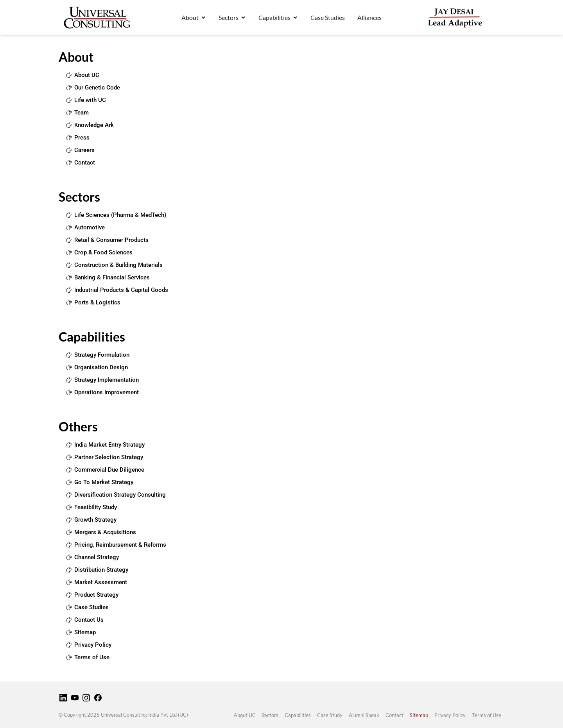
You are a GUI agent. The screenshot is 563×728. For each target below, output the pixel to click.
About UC (244, 715)
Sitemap (419, 715)
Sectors (270, 715)
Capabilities (298, 715)
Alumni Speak (364, 715)
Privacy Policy (450, 715)
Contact (394, 715)
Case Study (330, 715)
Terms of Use (487, 715)
